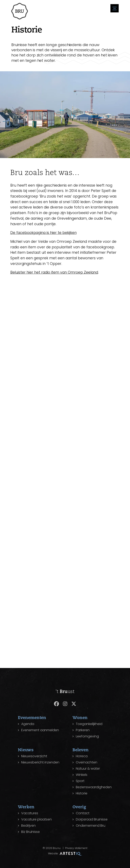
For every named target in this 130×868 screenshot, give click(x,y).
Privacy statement (76, 848)
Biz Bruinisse (30, 832)
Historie (82, 793)
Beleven (81, 750)
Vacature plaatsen (36, 819)
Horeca (82, 756)
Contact (83, 813)
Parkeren (83, 730)
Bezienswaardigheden (94, 787)
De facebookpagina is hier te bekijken (46, 234)
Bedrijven (28, 826)
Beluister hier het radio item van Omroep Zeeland (57, 274)
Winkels (82, 775)
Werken (26, 807)
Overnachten (87, 762)
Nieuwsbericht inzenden (40, 762)
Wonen (80, 717)
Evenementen (32, 717)
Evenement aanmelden (40, 730)
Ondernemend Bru (91, 826)
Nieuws (26, 750)
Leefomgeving (87, 736)
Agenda (28, 724)
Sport (80, 781)
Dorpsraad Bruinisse (92, 819)
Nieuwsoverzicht (34, 756)
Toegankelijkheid (89, 724)
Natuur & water (88, 769)
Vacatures (30, 813)
